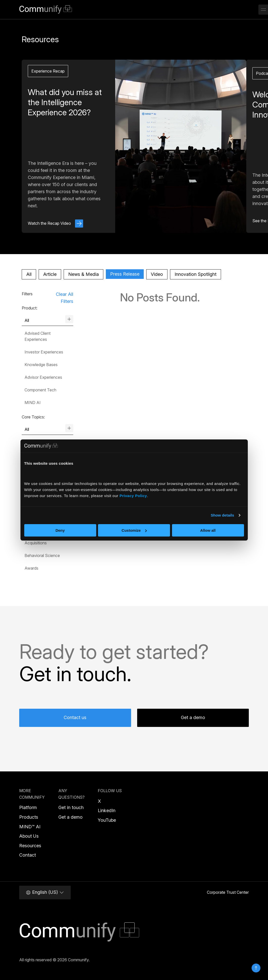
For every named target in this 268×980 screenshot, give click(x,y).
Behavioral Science (42, 555)
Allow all (208, 530)
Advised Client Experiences (38, 336)
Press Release (125, 274)
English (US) (45, 892)
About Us (29, 836)
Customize (134, 530)
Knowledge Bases (41, 365)
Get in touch (71, 807)
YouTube (107, 820)
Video (157, 274)
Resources (30, 846)
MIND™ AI (30, 827)
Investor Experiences (44, 352)
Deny (60, 530)
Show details (222, 515)
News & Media (83, 274)
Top (256, 968)
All (29, 274)
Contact (28, 855)
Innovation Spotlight (196, 274)
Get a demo (193, 717)
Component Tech (40, 390)
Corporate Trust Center (228, 892)
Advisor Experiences (43, 377)
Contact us (75, 717)
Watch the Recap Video (55, 223)
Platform (28, 807)
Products (29, 817)
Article (50, 274)
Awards (31, 568)
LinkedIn (107, 810)
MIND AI (33, 403)
